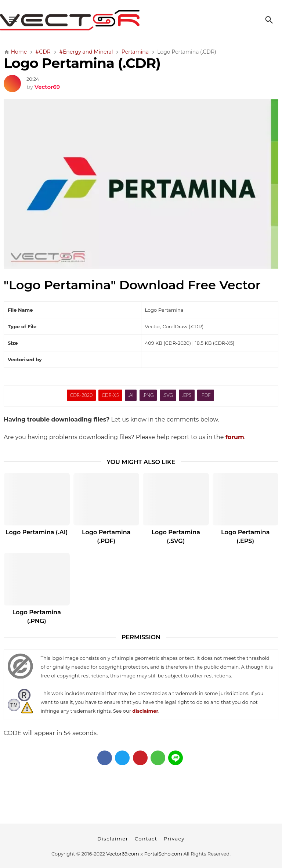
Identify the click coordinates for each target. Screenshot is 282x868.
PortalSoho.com (163, 854)
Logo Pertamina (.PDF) (106, 537)
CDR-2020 (81, 395)
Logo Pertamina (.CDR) (82, 63)
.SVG (168, 395)
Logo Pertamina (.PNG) (37, 617)
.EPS (187, 395)
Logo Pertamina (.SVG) (176, 537)
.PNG (148, 395)
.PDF (206, 395)
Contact (146, 839)
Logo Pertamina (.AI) (37, 532)
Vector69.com (122, 854)
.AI (131, 395)
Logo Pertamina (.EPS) (245, 537)
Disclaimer (113, 839)
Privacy (174, 839)
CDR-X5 (110, 395)
